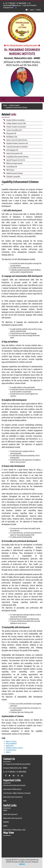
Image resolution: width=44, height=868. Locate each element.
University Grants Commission (13, 797)
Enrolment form (11, 750)
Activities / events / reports (14, 748)
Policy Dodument (11, 744)
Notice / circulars (11, 741)
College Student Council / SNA (16, 123)
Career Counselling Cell (14, 130)
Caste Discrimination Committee (17, 147)
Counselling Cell (12, 167)
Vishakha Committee (13, 177)
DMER (5, 826)
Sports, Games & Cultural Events (17, 140)
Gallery (8, 752)
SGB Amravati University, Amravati (14, 785)
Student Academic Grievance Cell (17, 143)
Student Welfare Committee (16, 120)
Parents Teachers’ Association (16, 127)
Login (32, 10)
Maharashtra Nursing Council (13, 818)
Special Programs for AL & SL (16, 160)
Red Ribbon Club (12, 137)
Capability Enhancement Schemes (17, 157)
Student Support (15, 105)
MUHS (5, 810)
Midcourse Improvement (14, 163)
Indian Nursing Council (10, 814)
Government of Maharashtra (12, 789)
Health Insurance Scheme (15, 173)
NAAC (5, 801)
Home (5, 105)
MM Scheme (10, 170)
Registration (10, 746)
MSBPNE (6, 822)
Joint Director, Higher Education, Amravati (17, 793)
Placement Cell (11, 133)
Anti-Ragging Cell (12, 150)
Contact (38, 10)
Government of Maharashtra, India (14, 830)
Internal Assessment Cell (14, 153)
